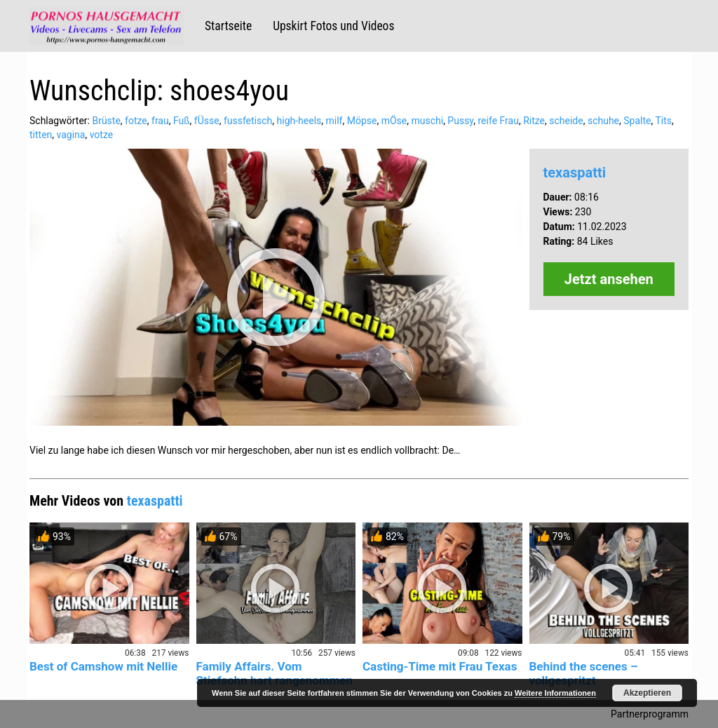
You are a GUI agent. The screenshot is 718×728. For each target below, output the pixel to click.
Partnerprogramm (650, 714)
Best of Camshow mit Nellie (103, 666)
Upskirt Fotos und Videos (333, 26)
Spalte (637, 121)
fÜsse (207, 121)
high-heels (299, 121)
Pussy (460, 121)
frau (160, 121)
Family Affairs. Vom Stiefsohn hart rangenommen (275, 673)
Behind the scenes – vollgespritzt (584, 673)
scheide (566, 121)
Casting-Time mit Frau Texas (440, 666)
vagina (71, 135)
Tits (663, 121)
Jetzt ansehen (609, 279)
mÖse (394, 121)
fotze (136, 121)
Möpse (362, 121)
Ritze (534, 121)
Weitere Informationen (555, 693)
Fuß (182, 121)
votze (102, 135)
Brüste (106, 121)
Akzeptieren (647, 693)
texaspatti (575, 173)
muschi (427, 121)
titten (41, 135)
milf (334, 121)
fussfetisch (248, 121)
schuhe (603, 121)
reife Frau (499, 121)
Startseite (228, 26)
